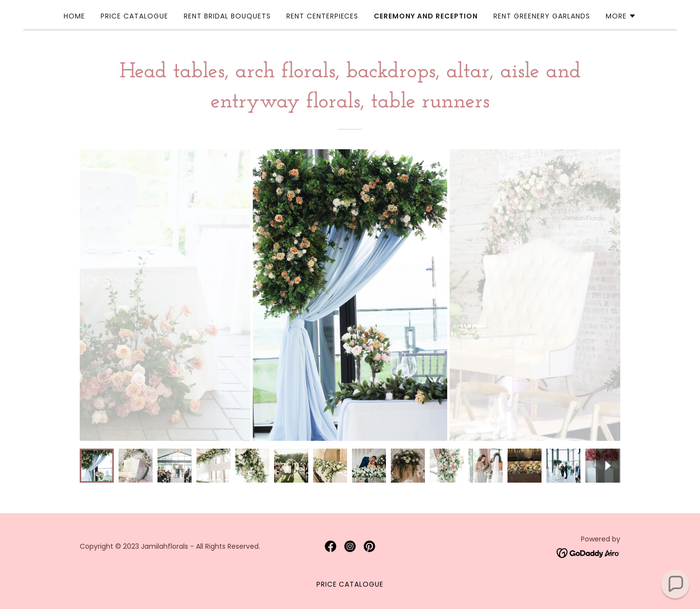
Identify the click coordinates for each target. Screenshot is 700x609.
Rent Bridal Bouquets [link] (227, 16)
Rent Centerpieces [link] (323, 16)
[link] (331, 546)
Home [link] (74, 16)
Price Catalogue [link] (134, 16)
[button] (621, 16)
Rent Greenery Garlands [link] (542, 16)
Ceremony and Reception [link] (426, 16)
